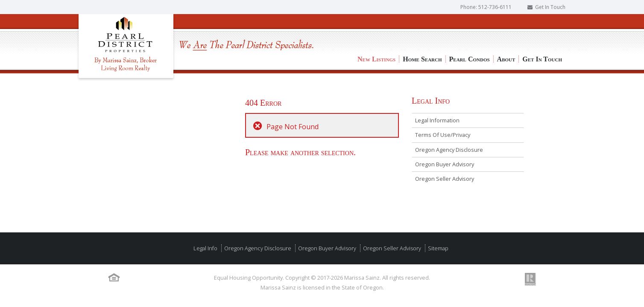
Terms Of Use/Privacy (443, 135)
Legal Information (437, 120)
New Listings (376, 30)
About (506, 30)
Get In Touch (550, 7)
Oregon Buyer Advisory (445, 164)
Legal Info (205, 248)
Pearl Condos (470, 30)
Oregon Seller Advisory (445, 179)
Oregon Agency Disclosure (449, 150)
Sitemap (438, 248)
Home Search (422, 30)
